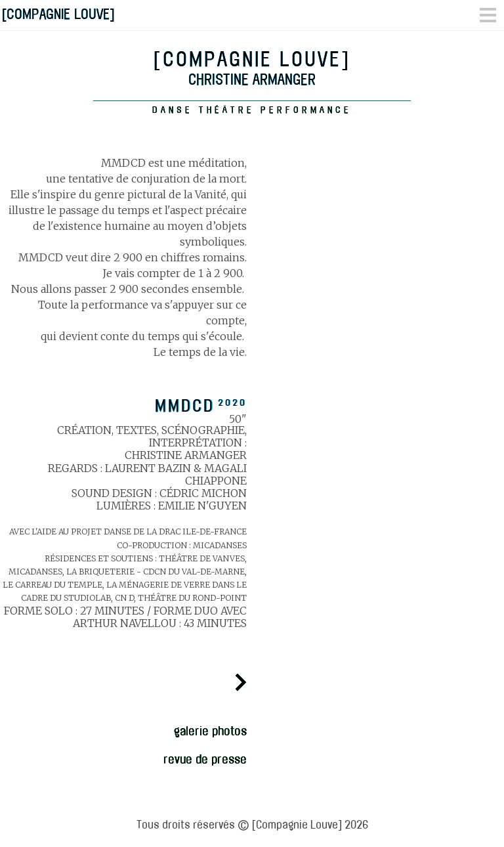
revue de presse (205, 759)
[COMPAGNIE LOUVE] (58, 14)
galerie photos (210, 731)
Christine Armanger (252, 82)
